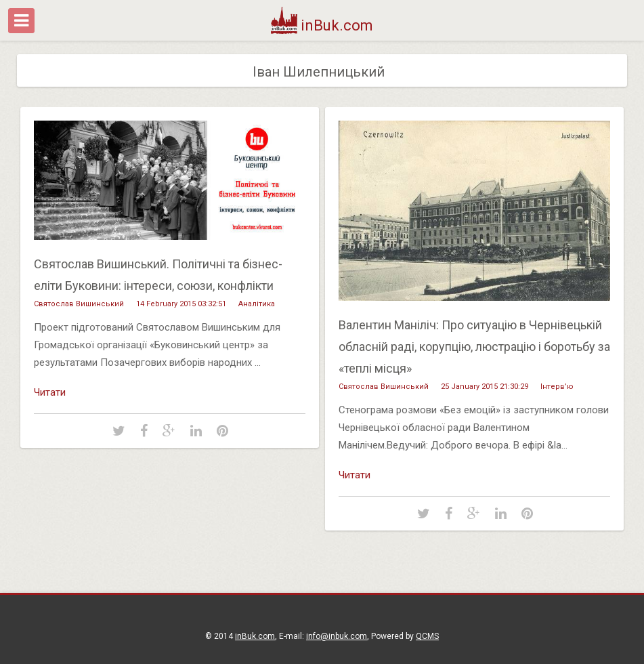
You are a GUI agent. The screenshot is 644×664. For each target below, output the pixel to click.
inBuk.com (322, 25)
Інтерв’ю (557, 387)
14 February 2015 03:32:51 (181, 304)
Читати (50, 392)
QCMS (427, 636)
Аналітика (257, 304)
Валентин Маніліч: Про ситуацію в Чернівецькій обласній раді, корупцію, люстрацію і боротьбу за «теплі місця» (474, 347)
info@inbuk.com (337, 636)
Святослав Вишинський (79, 304)
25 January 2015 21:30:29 (485, 387)
